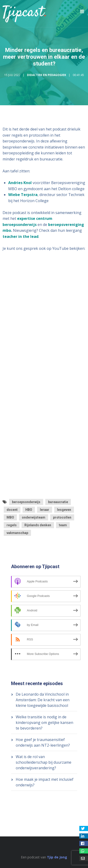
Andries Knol (20, 183)
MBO (10, 517)
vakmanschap (17, 533)
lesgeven (64, 510)
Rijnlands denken (38, 525)
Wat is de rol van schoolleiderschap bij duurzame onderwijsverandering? (44, 762)
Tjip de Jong (57, 857)
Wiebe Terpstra (23, 195)
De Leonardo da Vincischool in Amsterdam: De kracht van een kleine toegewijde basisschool (43, 700)
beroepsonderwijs (26, 502)
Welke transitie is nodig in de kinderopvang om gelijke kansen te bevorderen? (44, 723)
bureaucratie (58, 502)
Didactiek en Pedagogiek (47, 75)
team (63, 525)
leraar (45, 510)
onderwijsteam (34, 517)
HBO (29, 510)
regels (12, 525)
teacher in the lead (21, 236)
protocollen (62, 517)
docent (12, 510)
